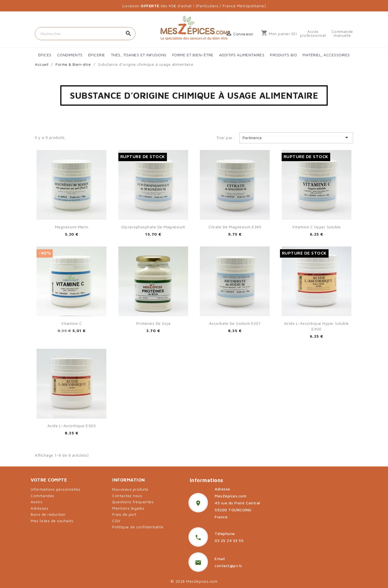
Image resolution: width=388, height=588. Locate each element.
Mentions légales (128, 508)
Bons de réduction (48, 514)
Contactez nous (127, 496)
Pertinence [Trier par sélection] (296, 137)
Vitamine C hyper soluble (316, 227)
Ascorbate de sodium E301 (235, 323)
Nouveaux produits (130, 489)
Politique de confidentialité (138, 527)
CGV (116, 521)
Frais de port (124, 514)
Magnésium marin (72, 227)
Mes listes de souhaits (52, 521)
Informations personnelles (56, 489)
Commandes (43, 496)
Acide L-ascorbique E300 (72, 426)
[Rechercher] (85, 34)
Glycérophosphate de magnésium (153, 227)
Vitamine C (71, 323)
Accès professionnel (313, 33)
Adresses (39, 508)
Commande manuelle (342, 33)
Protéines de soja (153, 323)
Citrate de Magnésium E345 (235, 227)
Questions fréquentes (133, 502)
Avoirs (37, 502)
